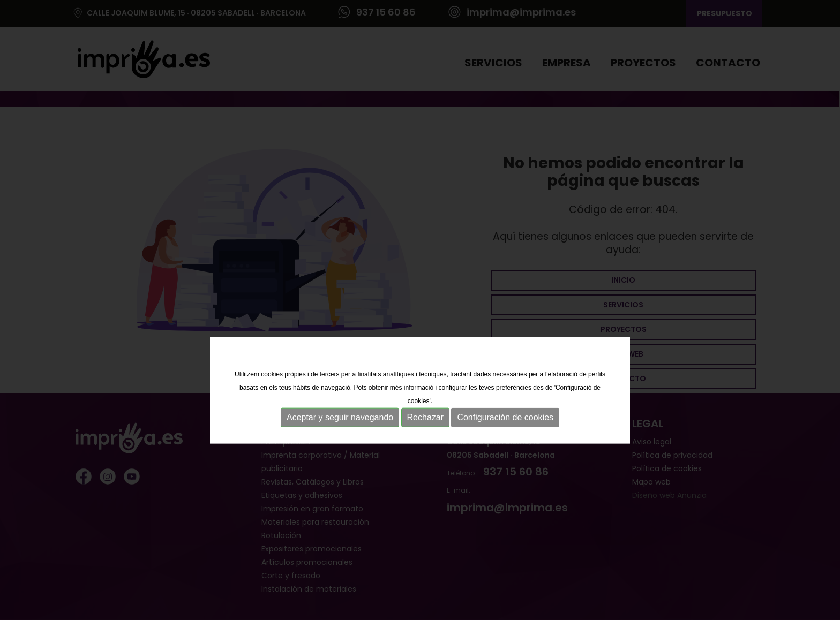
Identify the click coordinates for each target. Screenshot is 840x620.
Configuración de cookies (505, 438)
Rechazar (425, 438)
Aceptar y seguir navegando (340, 438)
